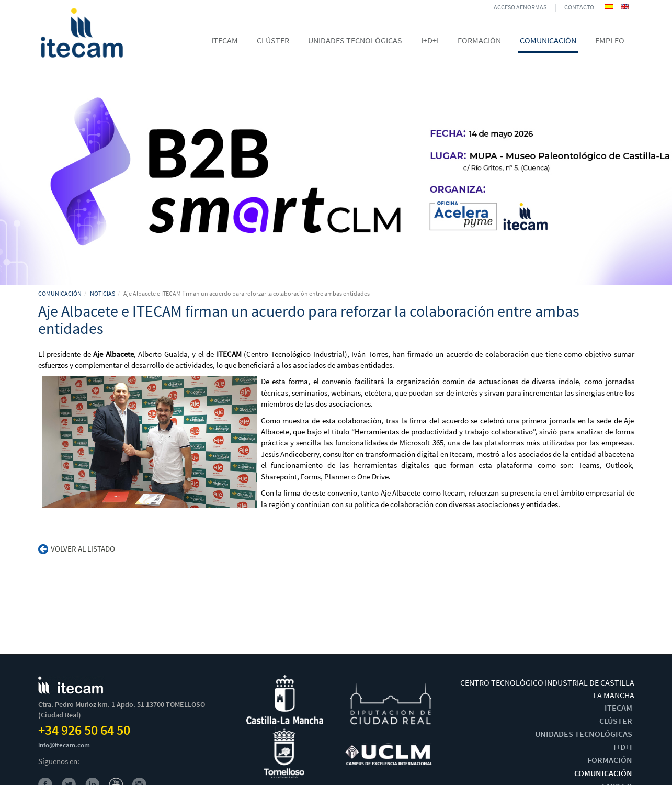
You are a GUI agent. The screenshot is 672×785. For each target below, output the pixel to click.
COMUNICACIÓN (60, 293)
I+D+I (623, 747)
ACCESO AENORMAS (520, 7)
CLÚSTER (616, 721)
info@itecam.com (64, 745)
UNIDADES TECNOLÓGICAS (584, 734)
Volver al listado (77, 549)
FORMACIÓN (610, 760)
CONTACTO (579, 7)
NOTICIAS (102, 293)
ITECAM (618, 708)
